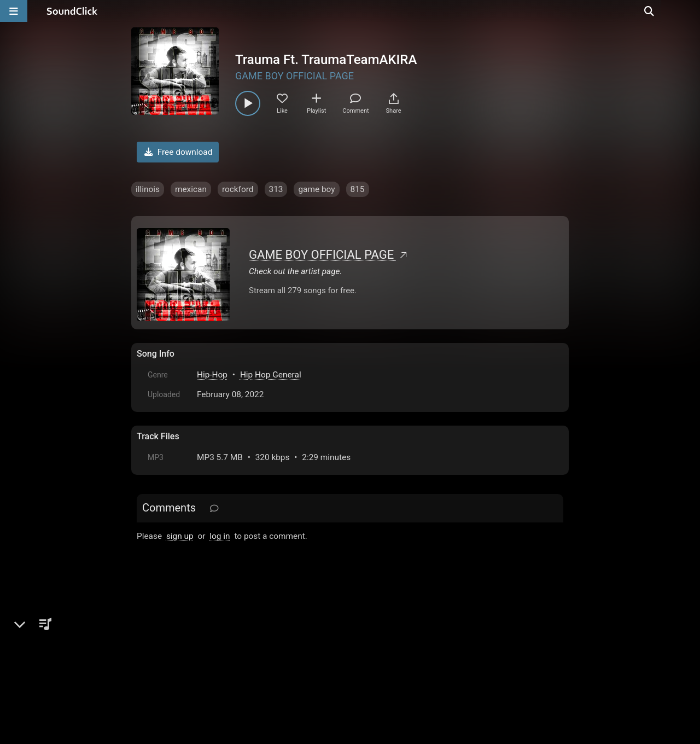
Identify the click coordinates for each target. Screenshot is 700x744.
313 (276, 189)
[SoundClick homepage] (72, 11)
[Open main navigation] (14, 11)
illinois (148, 189)
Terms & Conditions (237, 656)
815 (358, 189)
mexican (191, 189)
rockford (238, 189)
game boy (316, 189)
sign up (180, 536)
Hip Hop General (271, 375)
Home (153, 656)
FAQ (183, 656)
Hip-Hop (212, 375)
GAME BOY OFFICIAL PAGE (294, 76)
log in (220, 536)
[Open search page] (689, 11)
